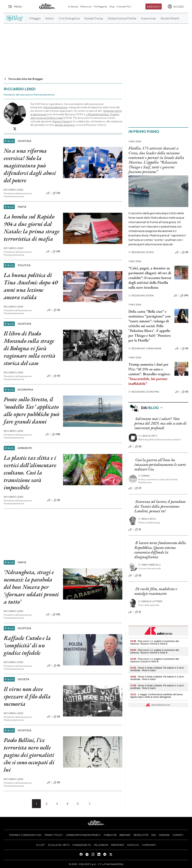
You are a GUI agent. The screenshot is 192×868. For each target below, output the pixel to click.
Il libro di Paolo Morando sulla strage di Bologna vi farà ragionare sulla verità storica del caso (30, 348)
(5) (57, 310)
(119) (184, 296)
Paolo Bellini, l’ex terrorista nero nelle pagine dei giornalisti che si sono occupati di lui (29, 755)
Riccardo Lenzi (13, 190)
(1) (138, 529)
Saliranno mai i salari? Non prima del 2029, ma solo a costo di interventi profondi (160, 423)
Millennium (86, 6)
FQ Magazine (100, 6)
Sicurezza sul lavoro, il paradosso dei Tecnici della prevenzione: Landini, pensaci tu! (160, 506)
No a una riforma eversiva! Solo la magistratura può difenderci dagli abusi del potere (30, 165)
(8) (57, 666)
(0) (57, 376)
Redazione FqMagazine (145, 348)
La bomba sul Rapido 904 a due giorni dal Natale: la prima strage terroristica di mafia (32, 228)
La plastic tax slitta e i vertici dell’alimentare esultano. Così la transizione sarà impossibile (30, 472)
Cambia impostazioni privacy (83, 835)
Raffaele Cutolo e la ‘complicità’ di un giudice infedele (27, 645)
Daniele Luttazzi (150, 601)
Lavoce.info (148, 436)
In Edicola (73, 6)
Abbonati (153, 6)
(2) (138, 447)
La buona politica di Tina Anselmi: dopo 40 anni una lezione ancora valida (31, 286)
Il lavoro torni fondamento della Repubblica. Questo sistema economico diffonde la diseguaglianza (160, 550)
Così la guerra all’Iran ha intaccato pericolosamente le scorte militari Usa (160, 465)
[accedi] (176, 6)
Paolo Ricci (147, 519)
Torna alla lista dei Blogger (23, 79)
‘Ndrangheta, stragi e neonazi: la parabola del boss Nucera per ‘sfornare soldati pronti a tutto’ (31, 587)
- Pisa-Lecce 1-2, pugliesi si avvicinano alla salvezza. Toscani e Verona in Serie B (155, 642)
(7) (138, 488)
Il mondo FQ (124, 6)
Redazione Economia (144, 392)
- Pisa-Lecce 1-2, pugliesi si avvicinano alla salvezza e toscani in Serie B (155, 660)
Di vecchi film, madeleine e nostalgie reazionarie (156, 591)
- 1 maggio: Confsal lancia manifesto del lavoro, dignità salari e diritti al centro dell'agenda (157, 696)
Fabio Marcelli (149, 565)
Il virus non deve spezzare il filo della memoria (27, 696)
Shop (112, 6)
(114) (56, 434)
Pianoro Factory (61, 121)
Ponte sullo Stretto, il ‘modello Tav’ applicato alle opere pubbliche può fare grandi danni (32, 410)
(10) (56, 252)
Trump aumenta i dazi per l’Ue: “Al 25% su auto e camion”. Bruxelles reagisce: (149, 374)
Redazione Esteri (141, 252)
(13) (56, 193)
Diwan (144, 476)
